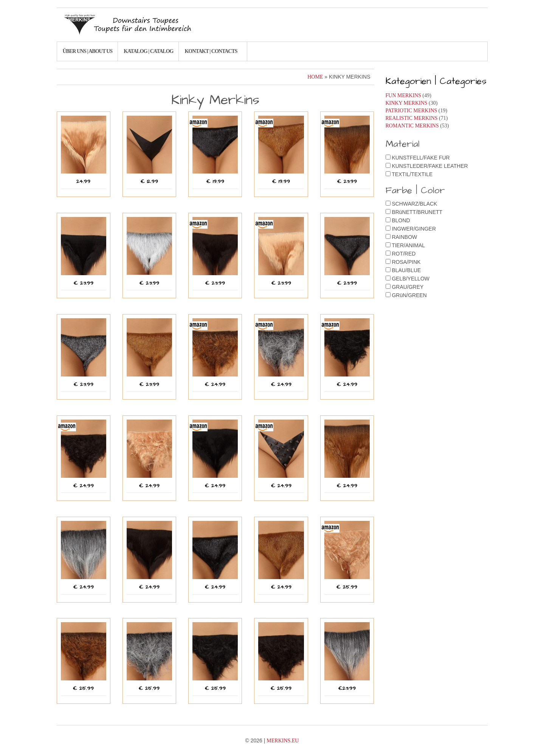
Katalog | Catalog (148, 51)
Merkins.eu (283, 741)
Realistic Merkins (412, 118)
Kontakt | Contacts (211, 51)
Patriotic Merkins (411, 111)
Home (315, 77)
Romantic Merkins (412, 126)
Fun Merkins (404, 95)
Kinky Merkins (407, 103)
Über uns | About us (88, 51)
